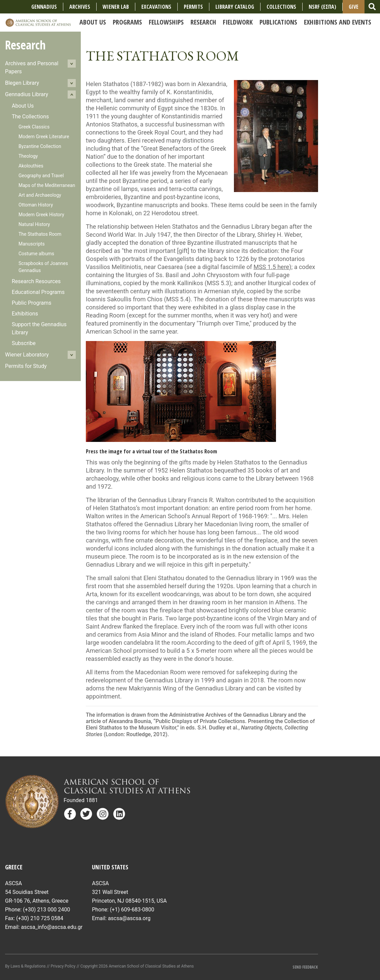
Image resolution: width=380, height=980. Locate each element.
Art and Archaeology (40, 195)
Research (25, 45)
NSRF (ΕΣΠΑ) (322, 7)
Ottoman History (36, 205)
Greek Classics (34, 127)
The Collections (30, 117)
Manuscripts (32, 244)
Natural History (34, 224)
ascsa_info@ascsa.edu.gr (52, 927)
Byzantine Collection (40, 146)
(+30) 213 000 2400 (46, 910)
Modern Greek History (41, 215)
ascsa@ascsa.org (129, 918)
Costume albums (36, 254)
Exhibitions (25, 314)
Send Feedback (305, 967)
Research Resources (36, 281)
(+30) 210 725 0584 (40, 918)
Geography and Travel (41, 176)
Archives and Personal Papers (32, 67)
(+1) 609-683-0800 (132, 910)
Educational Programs (38, 292)
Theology (28, 156)
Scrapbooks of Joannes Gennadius (43, 267)
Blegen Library (22, 83)
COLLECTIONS (281, 7)
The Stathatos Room (40, 234)
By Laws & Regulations (25, 966)
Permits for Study (26, 366)
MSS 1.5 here (271, 267)
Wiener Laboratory (27, 355)
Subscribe (24, 343)
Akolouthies (31, 166)
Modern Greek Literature (44, 137)
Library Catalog (235, 7)
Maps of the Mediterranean (47, 185)
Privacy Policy (63, 966)
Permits (193, 7)
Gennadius (44, 7)
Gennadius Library (27, 94)
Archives (80, 7)
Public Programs (32, 303)
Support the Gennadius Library (39, 328)
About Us (23, 106)
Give (354, 7)
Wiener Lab (116, 7)
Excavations (156, 7)
